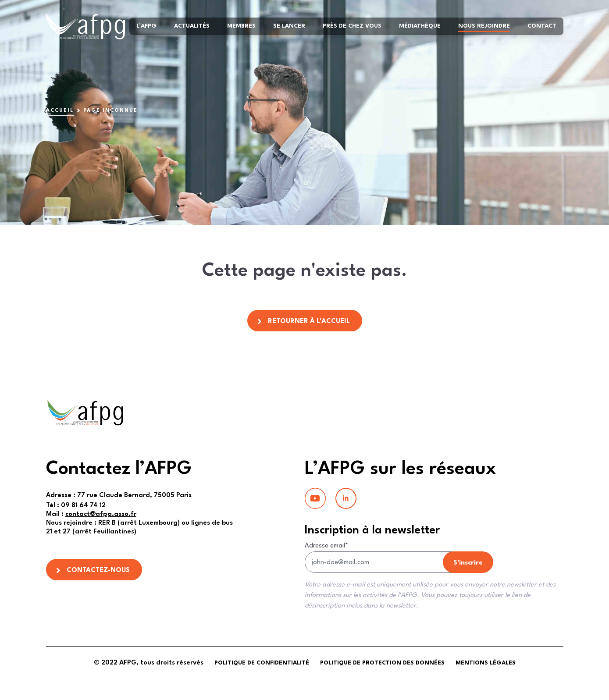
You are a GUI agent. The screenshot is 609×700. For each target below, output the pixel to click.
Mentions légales (486, 663)
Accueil (60, 111)
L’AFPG (146, 26)
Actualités (192, 26)
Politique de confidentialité (262, 663)
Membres (241, 26)
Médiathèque (420, 26)
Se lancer (289, 26)
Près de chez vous (352, 26)
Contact (542, 26)
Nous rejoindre (484, 26)
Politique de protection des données (382, 663)
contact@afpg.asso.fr (101, 514)
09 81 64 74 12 (76, 506)
